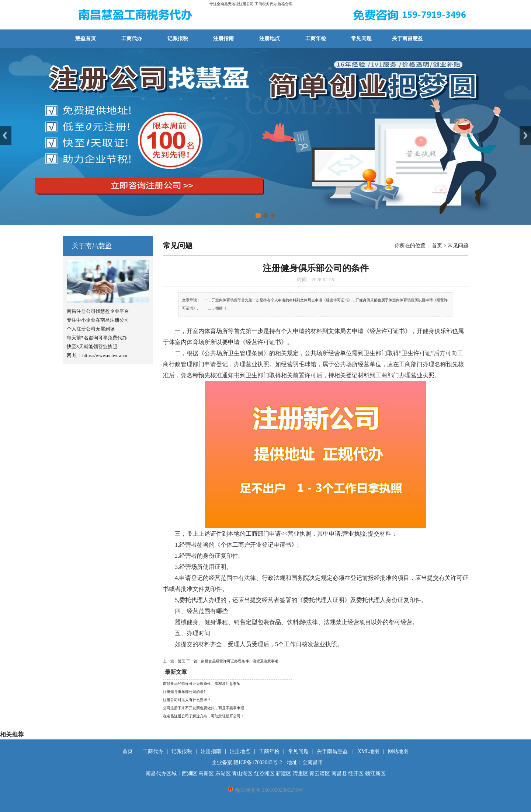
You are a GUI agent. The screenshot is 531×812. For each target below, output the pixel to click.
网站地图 (398, 751)
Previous (6, 135)
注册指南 (223, 38)
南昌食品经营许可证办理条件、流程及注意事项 (202, 684)
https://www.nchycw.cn (105, 355)
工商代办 (132, 38)
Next (525, 135)
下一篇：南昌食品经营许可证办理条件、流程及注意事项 (232, 661)
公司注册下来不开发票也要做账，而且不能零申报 (204, 708)
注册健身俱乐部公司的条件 (185, 692)
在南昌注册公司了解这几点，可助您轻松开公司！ (204, 716)
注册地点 (270, 38)
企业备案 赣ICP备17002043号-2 (247, 762)
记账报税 (178, 38)
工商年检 (316, 38)
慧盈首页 (86, 38)
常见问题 (361, 38)
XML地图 (369, 751)
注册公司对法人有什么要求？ (187, 700)
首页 (437, 246)
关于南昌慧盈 (407, 38)
